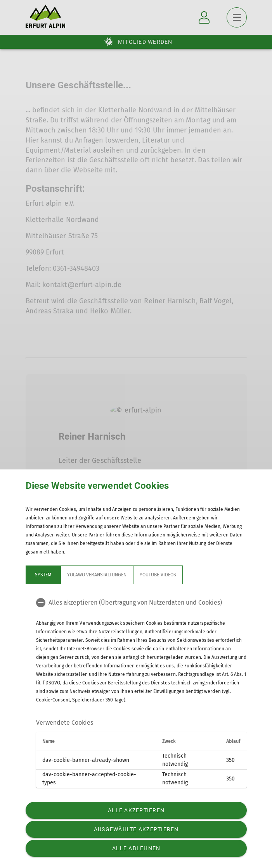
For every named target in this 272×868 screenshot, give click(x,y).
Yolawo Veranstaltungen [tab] (97, 575)
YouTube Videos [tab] (158, 575)
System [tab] (43, 575)
